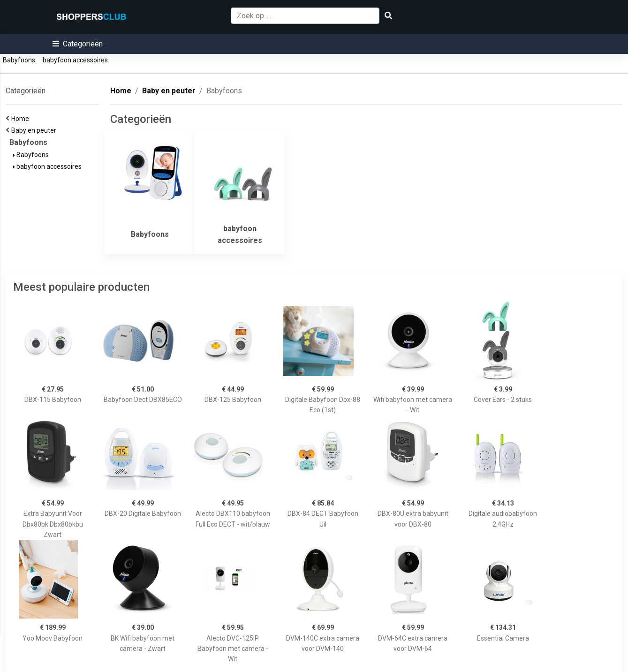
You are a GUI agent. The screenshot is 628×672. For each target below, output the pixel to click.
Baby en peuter (35, 130)
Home (22, 119)
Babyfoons (19, 60)
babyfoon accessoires (75, 60)
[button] (78, 44)
